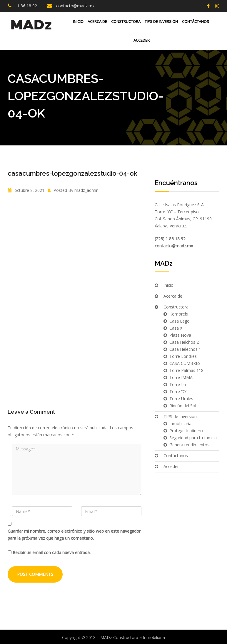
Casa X (176, 328)
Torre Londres (183, 356)
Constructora (126, 21)
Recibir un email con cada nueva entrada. (52, 552)
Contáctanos (196, 21)
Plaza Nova (180, 335)
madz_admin (86, 190)
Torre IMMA (181, 377)
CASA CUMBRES (185, 363)
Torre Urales (181, 399)
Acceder (141, 40)
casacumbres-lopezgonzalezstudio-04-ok (72, 173)
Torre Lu (178, 384)
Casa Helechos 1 (185, 349)
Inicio (78, 21)
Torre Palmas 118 (186, 370)
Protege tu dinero (186, 431)
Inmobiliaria (180, 424)
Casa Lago (180, 321)
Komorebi (179, 314)
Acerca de (97, 21)
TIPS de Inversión (161, 21)
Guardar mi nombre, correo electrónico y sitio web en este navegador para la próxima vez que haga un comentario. (74, 535)
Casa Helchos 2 (184, 342)
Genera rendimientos (189, 445)
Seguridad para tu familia (193, 438)
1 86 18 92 (26, 6)
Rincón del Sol (183, 406)
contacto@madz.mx (75, 6)
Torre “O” (178, 391)
